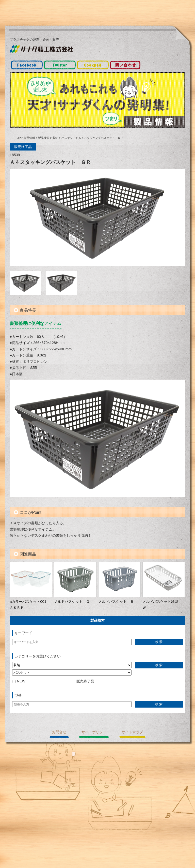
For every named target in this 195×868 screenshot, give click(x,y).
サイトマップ (132, 732)
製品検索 (44, 138)
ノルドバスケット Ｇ (72, 602)
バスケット (68, 138)
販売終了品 (83, 681)
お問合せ (59, 732)
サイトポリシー (94, 732)
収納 (55, 138)
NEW (19, 681)
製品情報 (29, 138)
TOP (18, 138)
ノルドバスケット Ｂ (116, 602)
